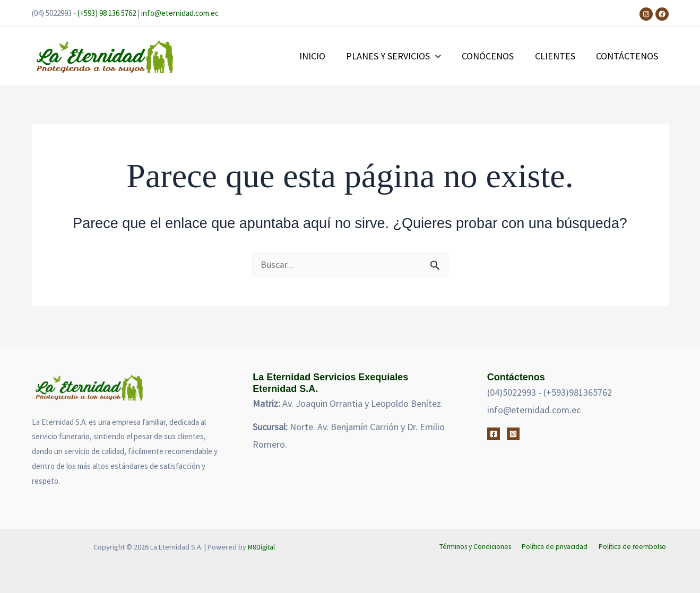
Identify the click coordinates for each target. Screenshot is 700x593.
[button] (442, 56)
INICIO (320, 56)
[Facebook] (662, 14)
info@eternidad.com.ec (180, 13)
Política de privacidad (557, 547)
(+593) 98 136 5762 (107, 13)
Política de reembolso (634, 547)
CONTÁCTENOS (628, 56)
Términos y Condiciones (478, 547)
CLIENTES (558, 56)
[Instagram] (646, 14)
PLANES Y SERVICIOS (400, 56)
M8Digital (262, 547)
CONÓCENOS (492, 56)
